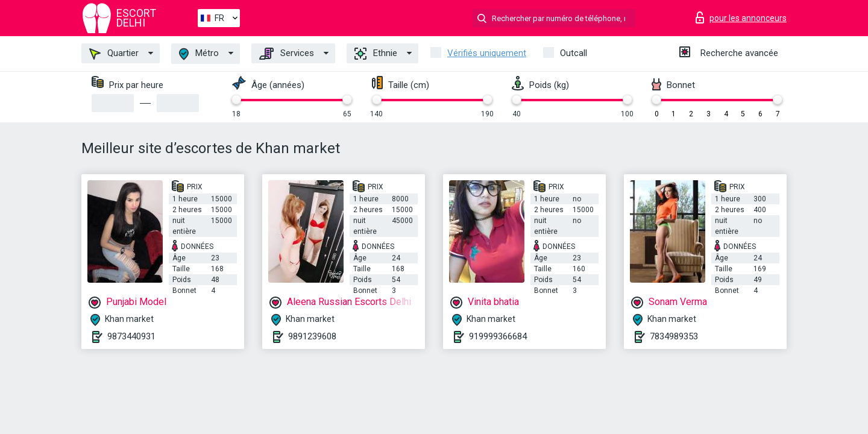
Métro (199, 54)
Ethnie (376, 54)
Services (287, 54)
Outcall (574, 53)
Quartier (114, 54)
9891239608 (312, 336)
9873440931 (131, 336)
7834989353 (674, 336)
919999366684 (498, 336)
